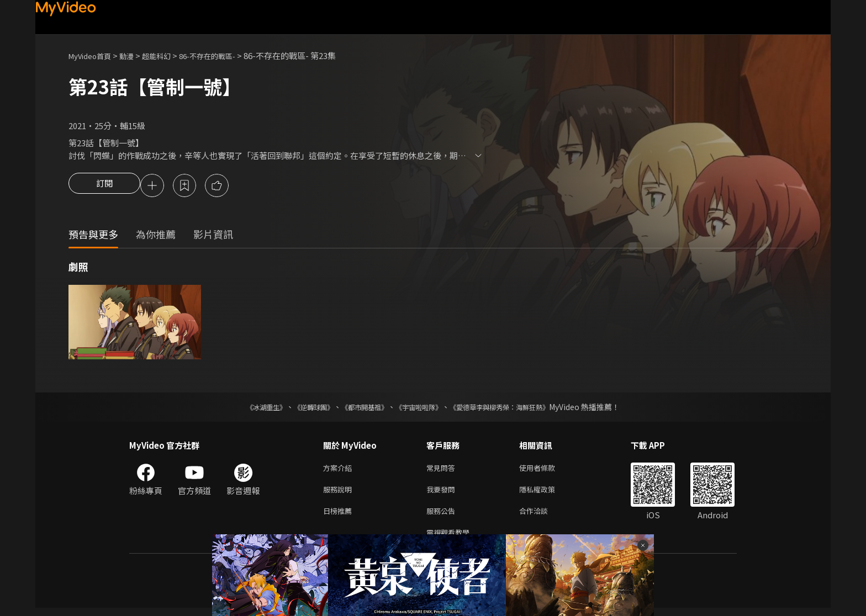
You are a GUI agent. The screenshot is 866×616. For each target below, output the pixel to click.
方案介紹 (340, 470)
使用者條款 (546, 470)
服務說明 (340, 493)
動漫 (135, 55)
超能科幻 (168, 55)
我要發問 (443, 493)
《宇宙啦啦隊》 (421, 408)
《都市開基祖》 (359, 408)
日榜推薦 (340, 516)
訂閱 (104, 187)
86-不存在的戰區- (226, 55)
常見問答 (443, 470)
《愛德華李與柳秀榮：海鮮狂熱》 (514, 408)
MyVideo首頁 (94, 55)
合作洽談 (542, 516)
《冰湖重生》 (247, 408)
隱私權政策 (546, 493)
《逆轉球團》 (301, 408)
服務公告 (443, 516)
